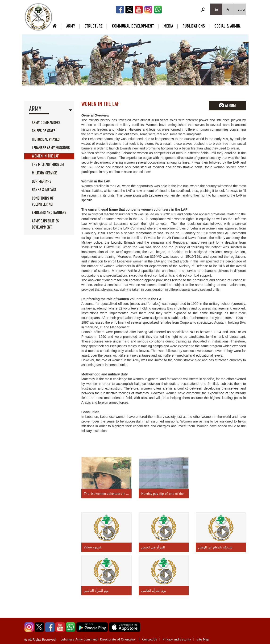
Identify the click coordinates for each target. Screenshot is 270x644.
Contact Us (150, 639)
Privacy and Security (177, 639)
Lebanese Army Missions (51, 148)
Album (227, 106)
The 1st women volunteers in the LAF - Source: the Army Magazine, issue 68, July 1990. (108, 494)
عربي (242, 9)
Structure (93, 26)
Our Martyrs (42, 182)
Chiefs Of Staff (44, 131)
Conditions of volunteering (43, 201)
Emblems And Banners (49, 213)
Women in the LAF (45, 156)
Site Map (203, 639)
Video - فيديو (93, 547)
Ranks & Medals (44, 190)
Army (71, 26)
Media (168, 26)
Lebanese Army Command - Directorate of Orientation (99, 639)
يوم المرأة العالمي (96, 591)
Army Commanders (46, 123)
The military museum (48, 165)
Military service (44, 173)
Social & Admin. (228, 26)
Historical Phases (46, 139)
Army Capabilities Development (45, 224)
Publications (194, 26)
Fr (228, 9)
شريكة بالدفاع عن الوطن (215, 547)
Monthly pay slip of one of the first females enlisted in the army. (165, 494)
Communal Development (133, 26)
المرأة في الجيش (153, 547)
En (216, 9)
